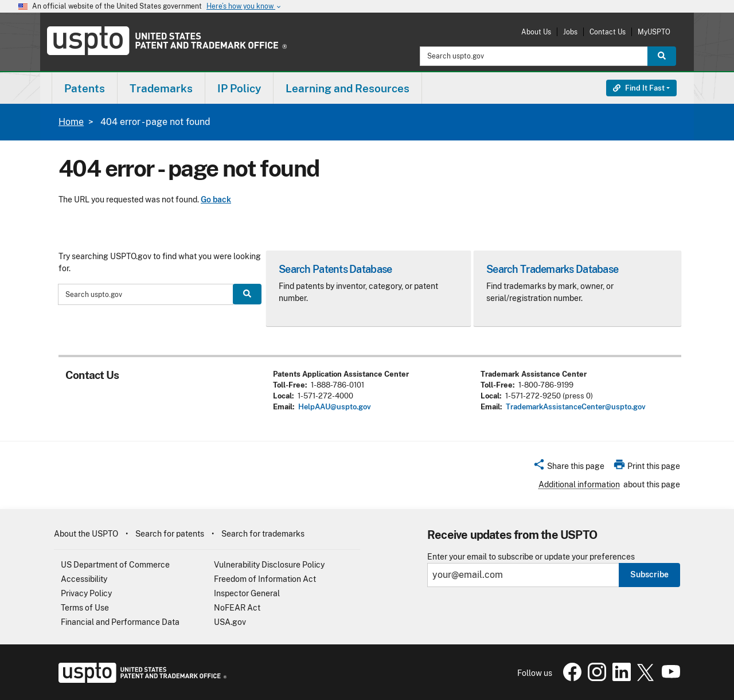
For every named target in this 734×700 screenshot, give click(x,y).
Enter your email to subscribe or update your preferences (531, 557)
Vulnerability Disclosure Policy (269, 565)
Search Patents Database (335, 269)
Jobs (570, 32)
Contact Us (608, 32)
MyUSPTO (654, 32)
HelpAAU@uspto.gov (335, 407)
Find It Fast (639, 88)
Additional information (579, 484)
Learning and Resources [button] (348, 88)
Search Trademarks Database (552, 269)
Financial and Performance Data (120, 622)
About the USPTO (86, 534)
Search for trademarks (263, 534)
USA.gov (230, 622)
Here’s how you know (244, 7)
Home (71, 122)
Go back (216, 200)
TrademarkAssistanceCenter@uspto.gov (576, 407)
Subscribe (649, 574)
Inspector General (247, 593)
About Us (536, 32)
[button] (569, 468)
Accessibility (84, 579)
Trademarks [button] (161, 88)
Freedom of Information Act (265, 579)
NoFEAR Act (237, 608)
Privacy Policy (86, 593)
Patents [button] (85, 88)
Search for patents (170, 534)
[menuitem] (85, 88)
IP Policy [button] (239, 88)
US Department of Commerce (115, 565)
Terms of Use (85, 608)
